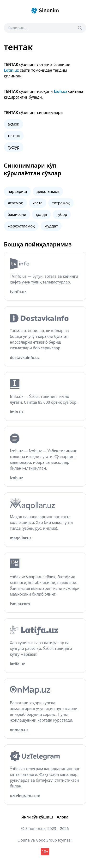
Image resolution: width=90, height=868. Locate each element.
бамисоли (17, 214)
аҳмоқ (13, 124)
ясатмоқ (15, 203)
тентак (14, 136)
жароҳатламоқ (21, 226)
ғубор (62, 214)
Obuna (24, 840)
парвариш (17, 191)
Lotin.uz (11, 70)
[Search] (80, 28)
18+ (45, 852)
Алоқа (63, 817)
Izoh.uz (60, 91)
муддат (51, 226)
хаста (38, 203)
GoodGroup (46, 840)
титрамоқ (61, 203)
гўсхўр (14, 147)
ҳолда (41, 214)
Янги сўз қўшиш (37, 817)
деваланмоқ (48, 191)
